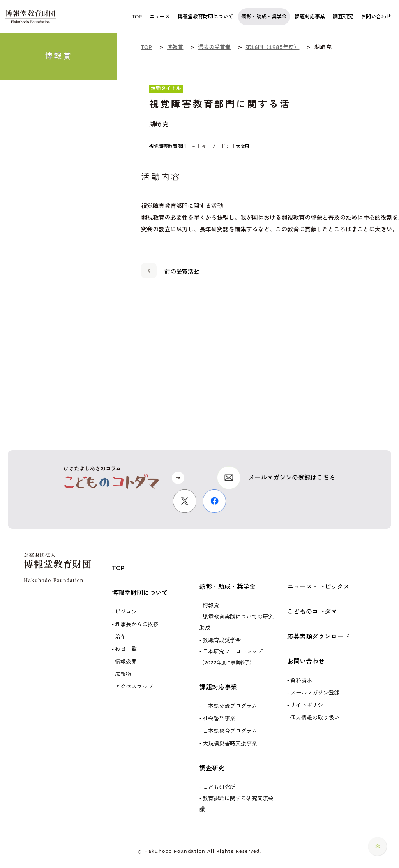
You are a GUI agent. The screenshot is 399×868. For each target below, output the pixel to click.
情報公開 (126, 662)
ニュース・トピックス (318, 587)
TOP (118, 568)
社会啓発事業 (219, 719)
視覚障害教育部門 (168, 146)
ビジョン (126, 612)
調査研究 (212, 768)
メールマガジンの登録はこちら (292, 478)
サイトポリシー (309, 705)
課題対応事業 (218, 687)
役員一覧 (126, 649)
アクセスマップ (134, 687)
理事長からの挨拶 (137, 624)
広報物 (123, 674)
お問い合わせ (306, 661)
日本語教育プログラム (230, 731)
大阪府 (243, 146)
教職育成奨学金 (222, 640)
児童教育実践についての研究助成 (237, 622)
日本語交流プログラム (230, 706)
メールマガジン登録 (315, 693)
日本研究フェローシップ (231, 657)
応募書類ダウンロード (318, 636)
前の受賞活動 (170, 270)
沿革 (120, 637)
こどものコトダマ (312, 612)
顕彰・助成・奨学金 (228, 587)
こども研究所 (219, 787)
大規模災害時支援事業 (230, 744)
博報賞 (211, 606)
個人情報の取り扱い (315, 718)
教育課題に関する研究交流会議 (237, 804)
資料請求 (301, 680)
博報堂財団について (140, 593)
